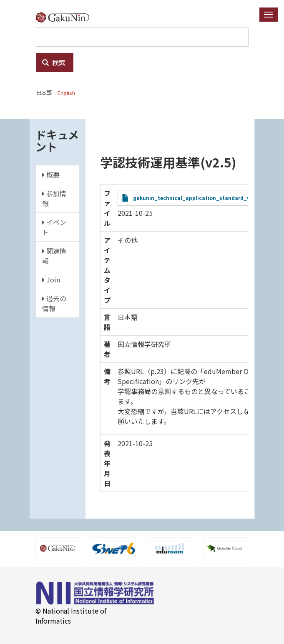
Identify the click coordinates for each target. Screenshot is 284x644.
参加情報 (54, 198)
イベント (54, 227)
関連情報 (54, 256)
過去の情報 (54, 303)
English (66, 93)
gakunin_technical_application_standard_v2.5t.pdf (201, 198)
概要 (51, 175)
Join (51, 280)
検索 (54, 62)
